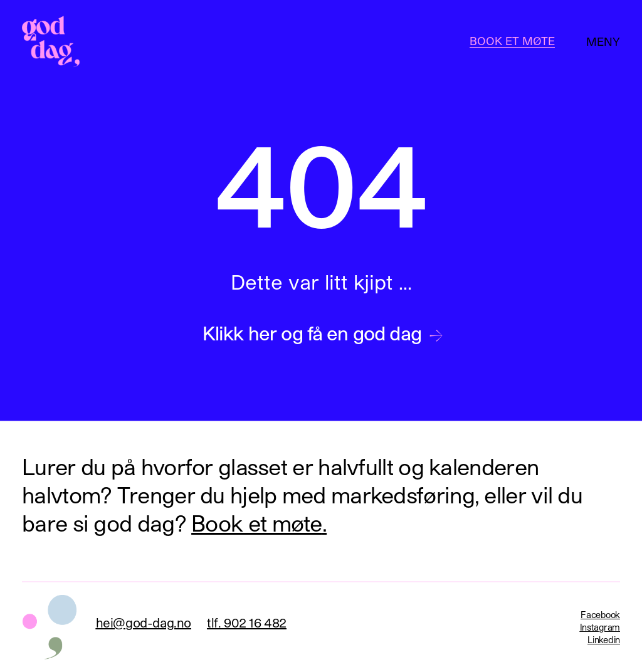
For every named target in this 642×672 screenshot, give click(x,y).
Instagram (600, 627)
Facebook (600, 615)
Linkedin (604, 640)
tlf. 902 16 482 (247, 622)
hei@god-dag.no (144, 622)
